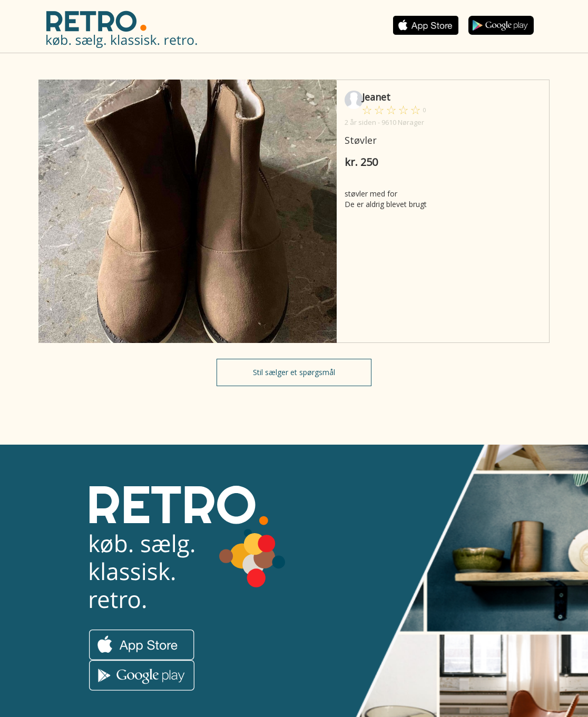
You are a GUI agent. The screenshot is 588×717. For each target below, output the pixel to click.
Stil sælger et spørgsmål (294, 372)
